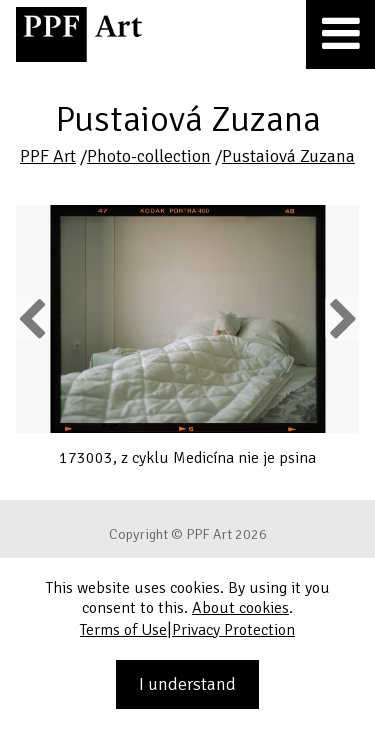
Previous (33, 318)
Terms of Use (123, 630)
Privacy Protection (233, 630)
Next (341, 318)
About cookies (240, 608)
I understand (187, 684)
